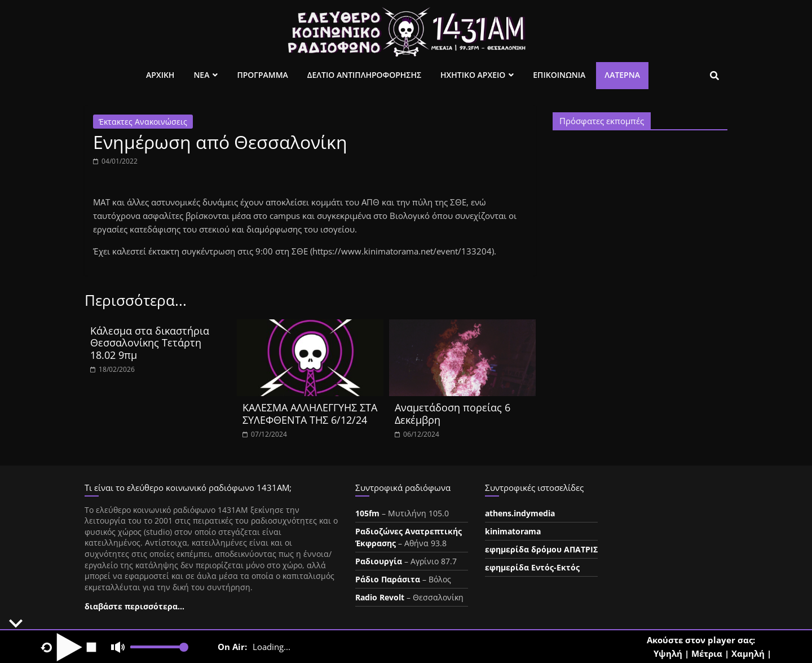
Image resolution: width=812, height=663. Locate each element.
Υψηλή (668, 653)
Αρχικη (160, 75)
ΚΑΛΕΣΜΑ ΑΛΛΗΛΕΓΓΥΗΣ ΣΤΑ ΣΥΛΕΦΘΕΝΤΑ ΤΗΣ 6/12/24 (310, 414)
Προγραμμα (262, 75)
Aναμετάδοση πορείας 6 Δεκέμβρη (453, 414)
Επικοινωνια (559, 75)
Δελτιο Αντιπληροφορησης (364, 75)
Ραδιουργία (379, 561)
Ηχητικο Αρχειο (473, 75)
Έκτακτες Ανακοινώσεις (143, 122)
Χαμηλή (748, 653)
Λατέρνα (622, 75)
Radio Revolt (380, 597)
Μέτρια (707, 653)
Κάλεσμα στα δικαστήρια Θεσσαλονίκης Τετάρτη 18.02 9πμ (150, 343)
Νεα (201, 75)
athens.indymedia (520, 513)
